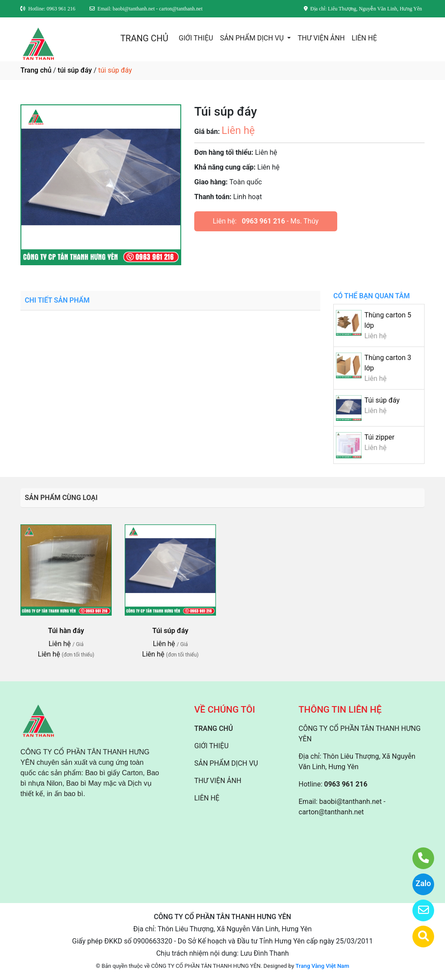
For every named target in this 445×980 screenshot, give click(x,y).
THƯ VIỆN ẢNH (321, 38)
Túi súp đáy (382, 400)
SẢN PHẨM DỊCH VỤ (253, 38)
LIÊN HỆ (364, 38)
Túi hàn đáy (66, 631)
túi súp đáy (75, 70)
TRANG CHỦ (144, 38)
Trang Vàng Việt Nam (322, 966)
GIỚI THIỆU (196, 38)
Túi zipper (379, 437)
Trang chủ (36, 70)
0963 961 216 (263, 221)
